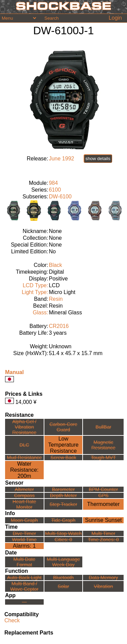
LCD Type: (35, 285)
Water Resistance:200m (24, 470)
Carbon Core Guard (63, 427)
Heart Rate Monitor (24, 504)
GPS (103, 495)
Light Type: (35, 292)
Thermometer (103, 504)
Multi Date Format (24, 562)
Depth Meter (63, 495)
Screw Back (63, 457)
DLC (24, 445)
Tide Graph (63, 520)
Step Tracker (63, 504)
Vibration (103, 586)
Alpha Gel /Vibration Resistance (24, 427)
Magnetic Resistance (103, 445)
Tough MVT (103, 457)
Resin (56, 299)
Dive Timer (24, 533)
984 (53, 183)
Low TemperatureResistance (63, 445)
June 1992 (61, 159)
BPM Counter (103, 489)
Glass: (40, 313)
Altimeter (24, 489)
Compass (24, 495)
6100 (55, 190)
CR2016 (59, 326)
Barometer (63, 489)
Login (115, 18)
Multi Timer (103, 533)
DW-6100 (60, 197)
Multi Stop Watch (63, 533)
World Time (25, 540)
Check (12, 620)
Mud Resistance (24, 457)
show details (98, 159)
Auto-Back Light (24, 578)
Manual (14, 372)
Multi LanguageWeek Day (63, 562)
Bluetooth (63, 578)
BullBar (103, 427)
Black (55, 265)
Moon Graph (24, 520)
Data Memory (103, 578)
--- (24, 602)
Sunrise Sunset (103, 520)
